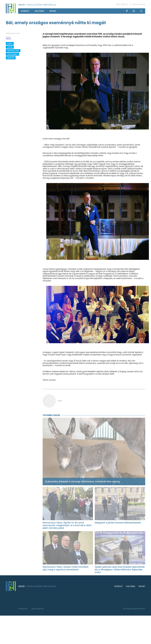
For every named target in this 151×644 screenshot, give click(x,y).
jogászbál (11, 58)
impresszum (23, 609)
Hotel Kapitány (12, 54)
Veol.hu (8, 39)
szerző (60, 401)
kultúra (39, 11)
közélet (25, 11)
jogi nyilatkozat (37, 609)
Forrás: (8, 37)
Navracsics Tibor (13, 51)
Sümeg (10, 47)
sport (53, 11)
